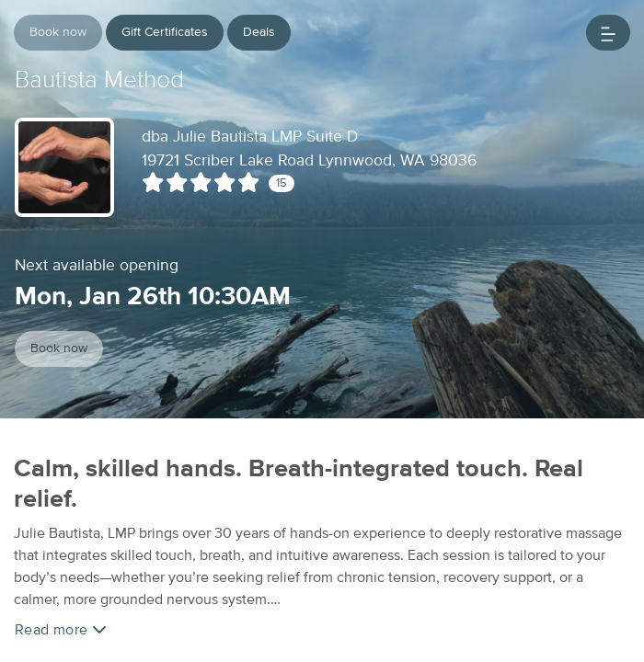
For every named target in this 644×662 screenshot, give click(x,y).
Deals (259, 32)
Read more (61, 629)
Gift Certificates (165, 32)
